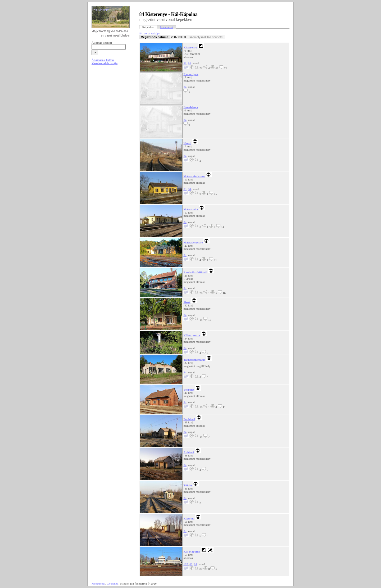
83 (185, 189)
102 (186, 564)
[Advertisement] (111, 109)
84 (189, 63)
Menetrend (98, 584)
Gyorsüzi (112, 584)
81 (185, 63)
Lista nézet (166, 27)
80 (191, 564)
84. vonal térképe (149, 33)
